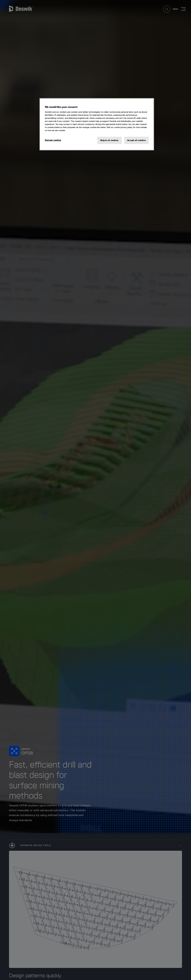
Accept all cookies (136, 140)
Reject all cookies (109, 140)
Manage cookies (53, 140)
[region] (97, 124)
